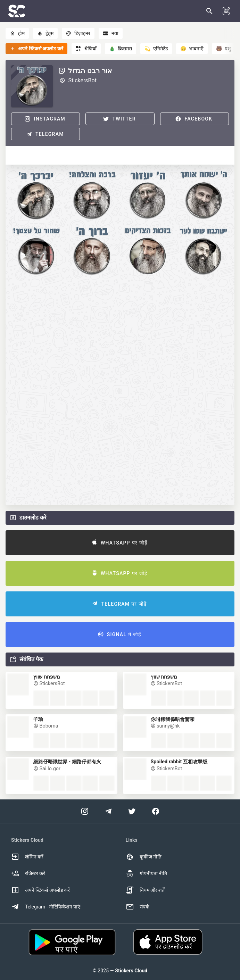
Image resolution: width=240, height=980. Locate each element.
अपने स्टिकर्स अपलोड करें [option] (40, 890)
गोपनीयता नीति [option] (146, 873)
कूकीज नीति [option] (144, 857)
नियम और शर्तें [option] (145, 890)
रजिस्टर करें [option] (28, 873)
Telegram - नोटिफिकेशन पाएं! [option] (46, 907)
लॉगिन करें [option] (27, 857)
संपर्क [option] (138, 907)
